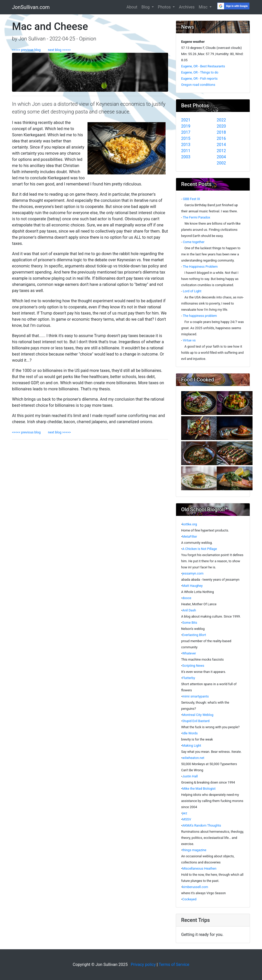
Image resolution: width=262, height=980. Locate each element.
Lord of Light (192, 291)
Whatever (189, 653)
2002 (221, 163)
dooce (187, 598)
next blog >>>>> (58, 50)
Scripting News (193, 666)
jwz (185, 813)
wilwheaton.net (193, 758)
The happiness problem (200, 316)
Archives (187, 7)
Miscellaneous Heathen (199, 868)
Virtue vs (189, 340)
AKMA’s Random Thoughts (202, 825)
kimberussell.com (195, 887)
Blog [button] (146, 7)
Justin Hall (190, 776)
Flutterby (189, 678)
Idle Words (190, 733)
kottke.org (189, 524)
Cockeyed (189, 899)
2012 (221, 151)
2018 (221, 132)
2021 (186, 120)
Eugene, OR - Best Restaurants (203, 66)
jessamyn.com (193, 573)
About (132, 7)
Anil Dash (189, 610)
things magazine (194, 850)
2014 (221, 145)
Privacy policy (143, 965)
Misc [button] (204, 7)
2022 (221, 120)
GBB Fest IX (192, 199)
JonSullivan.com (31, 7)
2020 (221, 126)
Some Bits (190, 623)
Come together (194, 242)
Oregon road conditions (198, 85)
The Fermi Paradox (196, 217)
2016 (221, 138)
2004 (221, 157)
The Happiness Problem (200, 267)
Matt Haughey (192, 586)
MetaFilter (190, 536)
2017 (186, 132)
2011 (186, 151)
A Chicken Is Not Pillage (200, 549)
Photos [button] (165, 7)
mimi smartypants (195, 696)
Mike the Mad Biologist (199, 789)
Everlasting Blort (194, 635)
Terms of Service (174, 965)
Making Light (192, 746)
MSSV (187, 819)
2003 (186, 157)
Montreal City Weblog (198, 715)
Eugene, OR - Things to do (200, 72)
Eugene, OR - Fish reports (199, 79)
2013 (186, 145)
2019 (186, 126)
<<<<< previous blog (28, 50)
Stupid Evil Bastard (196, 721)
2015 (186, 138)
